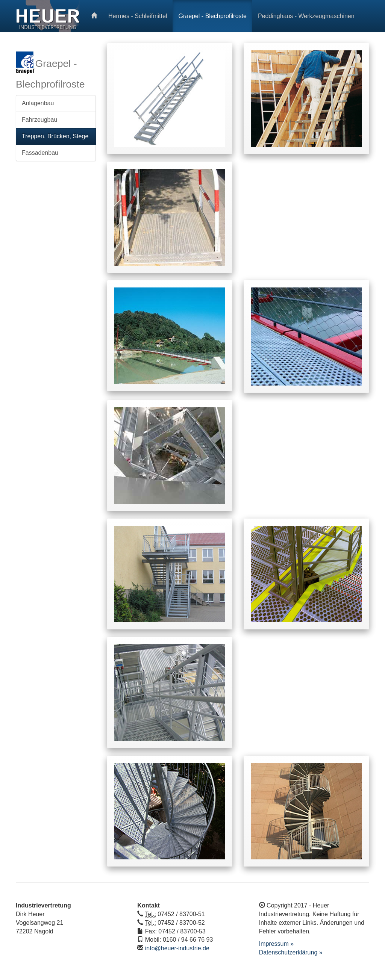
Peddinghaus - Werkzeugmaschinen (306, 16)
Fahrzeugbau (39, 120)
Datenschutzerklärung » (291, 952)
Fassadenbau (40, 153)
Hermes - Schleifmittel (138, 16)
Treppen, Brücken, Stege (55, 136)
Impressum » (276, 944)
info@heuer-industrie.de (177, 948)
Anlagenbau (38, 103)
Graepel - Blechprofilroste (212, 16)
